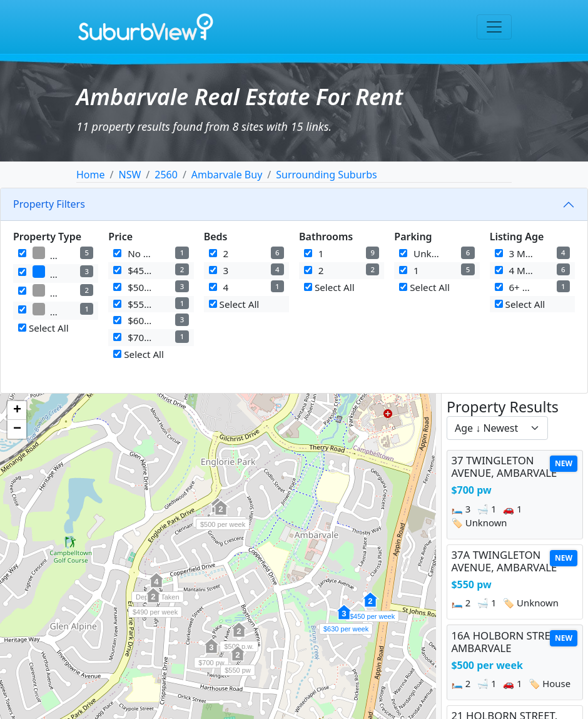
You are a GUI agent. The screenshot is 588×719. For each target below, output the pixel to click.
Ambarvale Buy (227, 175)
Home (91, 175)
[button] (211, 653)
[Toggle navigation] (494, 27)
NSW (129, 175)
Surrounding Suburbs (326, 175)
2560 (166, 175)
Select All (43, 328)
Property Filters (49, 204)
